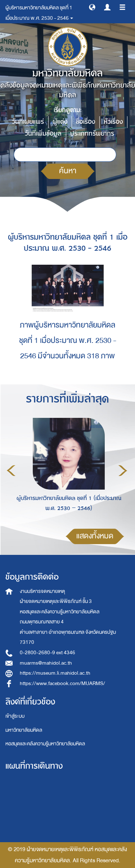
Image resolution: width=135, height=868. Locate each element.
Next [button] (123, 471)
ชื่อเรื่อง (85, 122)
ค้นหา (68, 171)
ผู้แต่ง (60, 122)
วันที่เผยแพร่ (28, 122)
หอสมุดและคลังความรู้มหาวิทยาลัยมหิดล (45, 744)
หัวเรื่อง (113, 122)
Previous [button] (11, 471)
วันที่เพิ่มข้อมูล (43, 134)
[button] (92, 7)
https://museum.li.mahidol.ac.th (55, 673)
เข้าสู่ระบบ (15, 716)
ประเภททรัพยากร (92, 134)
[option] (67, 470)
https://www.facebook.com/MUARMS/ (62, 683)
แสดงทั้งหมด (95, 536)
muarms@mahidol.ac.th (46, 663)
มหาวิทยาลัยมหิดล (24, 730)
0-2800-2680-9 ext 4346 (48, 653)
